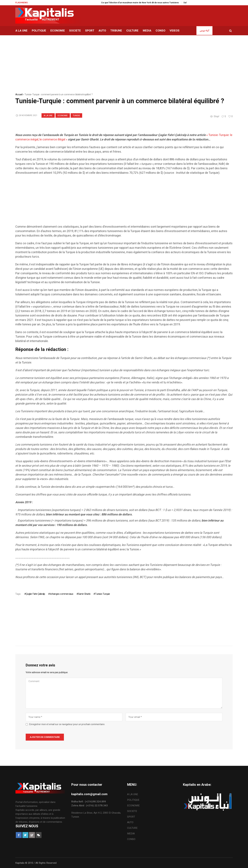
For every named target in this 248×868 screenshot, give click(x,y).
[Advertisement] (114, 201)
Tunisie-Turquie (102, 594)
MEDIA (131, 834)
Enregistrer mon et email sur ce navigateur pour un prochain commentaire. (67, 724)
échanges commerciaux (62, 594)
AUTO (130, 822)
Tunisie (76, 116)
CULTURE (132, 828)
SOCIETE (132, 811)
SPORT (131, 817)
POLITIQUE (133, 800)
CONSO (131, 839)
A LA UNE (48, 116)
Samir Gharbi (84, 594)
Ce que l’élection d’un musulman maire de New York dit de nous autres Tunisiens (147, 3)
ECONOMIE (63, 116)
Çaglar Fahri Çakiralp (35, 594)
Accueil (19, 94)
